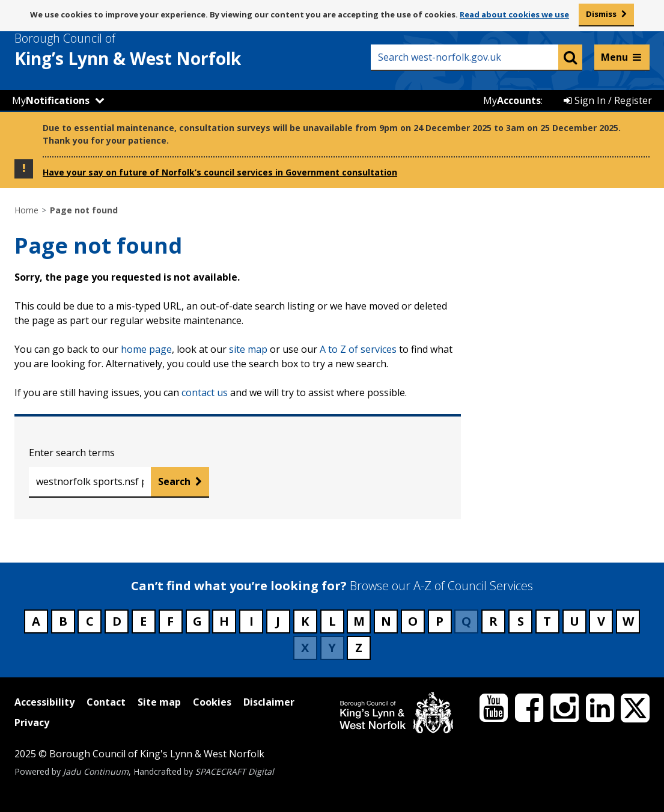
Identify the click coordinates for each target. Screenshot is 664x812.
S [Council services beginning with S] (521, 621)
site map (248, 349)
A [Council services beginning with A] (36, 621)
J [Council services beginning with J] (278, 621)
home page (146, 349)
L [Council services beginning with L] (332, 621)
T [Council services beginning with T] (547, 621)
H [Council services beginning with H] (224, 621)
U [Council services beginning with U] (574, 621)
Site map (159, 702)
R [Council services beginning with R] (493, 621)
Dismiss (601, 14)
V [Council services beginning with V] (601, 621)
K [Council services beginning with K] (305, 621)
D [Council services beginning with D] (117, 621)
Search (174, 481)
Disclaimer (269, 702)
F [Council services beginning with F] (170, 621)
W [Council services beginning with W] (628, 621)
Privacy (32, 722)
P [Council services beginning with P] (440, 621)
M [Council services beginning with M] (359, 621)
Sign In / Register (608, 100)
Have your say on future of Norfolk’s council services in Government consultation (220, 172)
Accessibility (44, 702)
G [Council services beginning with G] (197, 621)
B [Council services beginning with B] (63, 621)
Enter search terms (72, 453)
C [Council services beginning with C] (90, 621)
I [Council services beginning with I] (251, 621)
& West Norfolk (150, 50)
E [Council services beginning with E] (143, 621)
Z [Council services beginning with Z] (359, 648)
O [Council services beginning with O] (413, 621)
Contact (106, 702)
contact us (205, 392)
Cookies (212, 702)
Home (26, 210)
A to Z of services (358, 349)
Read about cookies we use (514, 14)
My (51, 100)
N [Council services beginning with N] (386, 621)
